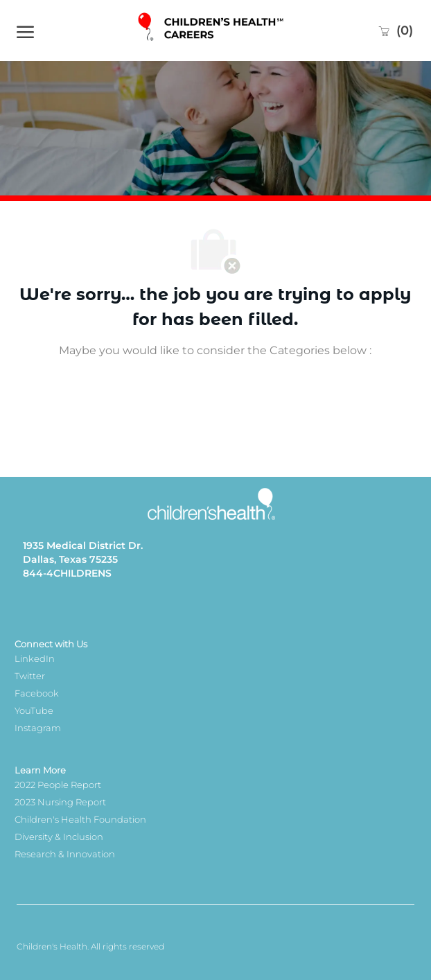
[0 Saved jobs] (395, 30)
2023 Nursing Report (60, 802)
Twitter (30, 676)
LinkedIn (35, 658)
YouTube (34, 710)
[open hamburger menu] (25, 30)
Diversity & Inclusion (59, 837)
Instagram (38, 728)
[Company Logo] (212, 30)
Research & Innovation (65, 854)
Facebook (37, 693)
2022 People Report (58, 785)
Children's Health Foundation (80, 819)
